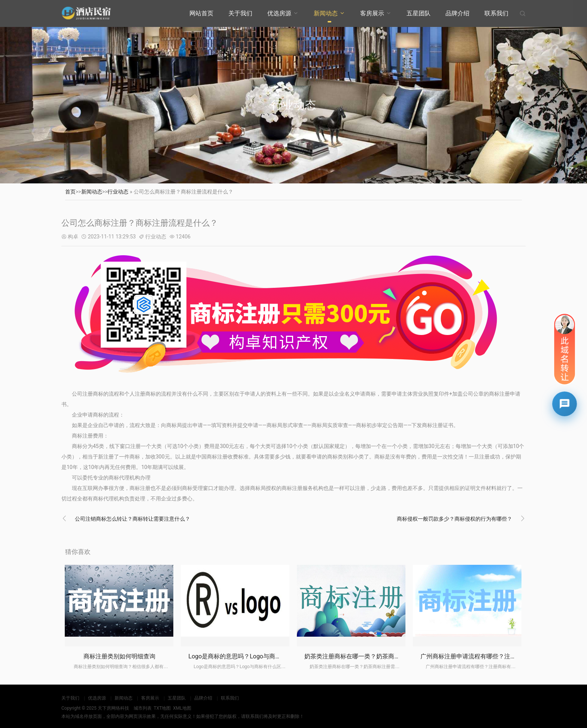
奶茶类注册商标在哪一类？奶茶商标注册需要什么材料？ (379, 656)
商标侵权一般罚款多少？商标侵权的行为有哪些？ (454, 519)
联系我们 (496, 13)
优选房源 (279, 13)
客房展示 (372, 13)
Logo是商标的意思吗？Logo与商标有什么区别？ (253, 656)
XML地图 (182, 708)
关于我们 (240, 13)
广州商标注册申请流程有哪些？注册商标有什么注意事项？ (498, 656)
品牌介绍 (457, 13)
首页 (70, 192)
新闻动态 (326, 13)
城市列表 (143, 708)
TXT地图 (162, 708)
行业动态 (118, 192)
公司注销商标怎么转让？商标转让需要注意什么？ (133, 519)
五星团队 (419, 13)
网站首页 (201, 13)
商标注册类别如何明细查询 (119, 656)
